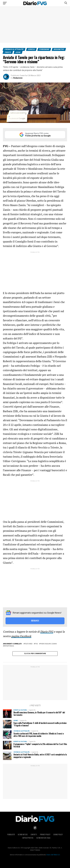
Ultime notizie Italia (43, 838)
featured (28, 644)
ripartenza (9, 646)
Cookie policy (58, 835)
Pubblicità (11, 835)
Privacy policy (45, 835)
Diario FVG (47, 632)
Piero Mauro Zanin (48, 644)
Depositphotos (28, 838)
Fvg (36, 644)
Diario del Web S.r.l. (53, 855)
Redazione (18, 78)
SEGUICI (35, 621)
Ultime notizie (23, 835)
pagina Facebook (21, 636)
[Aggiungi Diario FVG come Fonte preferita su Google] (35, 135)
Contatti (34, 835)
